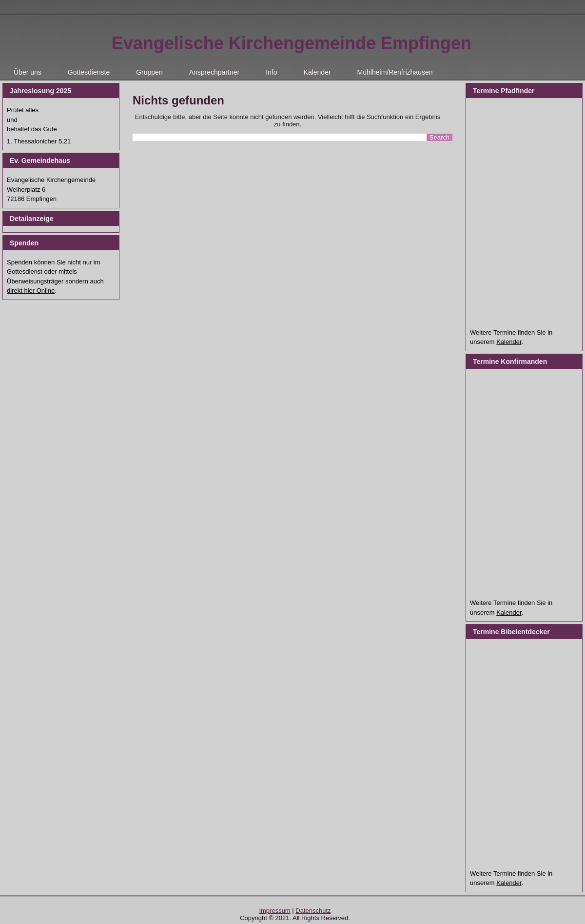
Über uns (28, 72)
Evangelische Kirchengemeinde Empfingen (292, 43)
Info (271, 72)
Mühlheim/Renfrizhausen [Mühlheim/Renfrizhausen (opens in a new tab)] (395, 72)
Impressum (274, 911)
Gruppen (149, 72)
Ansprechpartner (214, 72)
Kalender (317, 72)
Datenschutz (313, 911)
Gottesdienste (89, 72)
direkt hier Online (31, 291)
